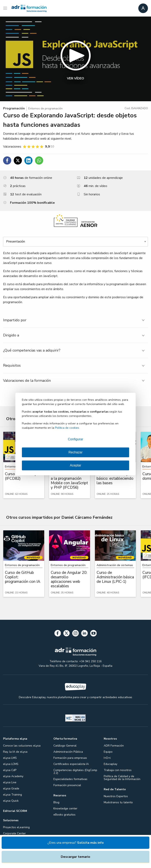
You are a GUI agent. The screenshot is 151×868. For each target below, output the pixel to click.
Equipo (108, 752)
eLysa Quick (11, 801)
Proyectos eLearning (16, 827)
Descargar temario (75, 857)
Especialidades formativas (70, 779)
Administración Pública (68, 752)
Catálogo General (65, 746)
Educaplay (110, 764)
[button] (75, 59)
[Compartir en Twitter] (18, 160)
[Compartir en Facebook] (7, 160)
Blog (56, 802)
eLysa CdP (10, 770)
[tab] (75, 320)
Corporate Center (14, 833)
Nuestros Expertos (116, 796)
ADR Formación (114, 746)
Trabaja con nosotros (118, 770)
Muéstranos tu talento (118, 802)
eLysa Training (12, 795)
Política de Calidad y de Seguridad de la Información (122, 778)
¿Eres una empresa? (76, 843)
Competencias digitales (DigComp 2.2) (75, 772)
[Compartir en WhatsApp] (39, 160)
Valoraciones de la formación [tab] (27, 381)
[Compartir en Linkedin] (28, 160)
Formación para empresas (70, 758)
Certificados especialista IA (71, 764)
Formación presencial (67, 785)
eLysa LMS (10, 758)
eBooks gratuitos (64, 815)
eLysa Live (10, 782)
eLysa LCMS (11, 764)
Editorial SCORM (15, 811)
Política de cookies (67, 428)
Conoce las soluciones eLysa (22, 746)
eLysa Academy (13, 776)
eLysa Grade (11, 788)
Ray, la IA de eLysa (15, 752)
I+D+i (107, 758)
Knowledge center (65, 808)
